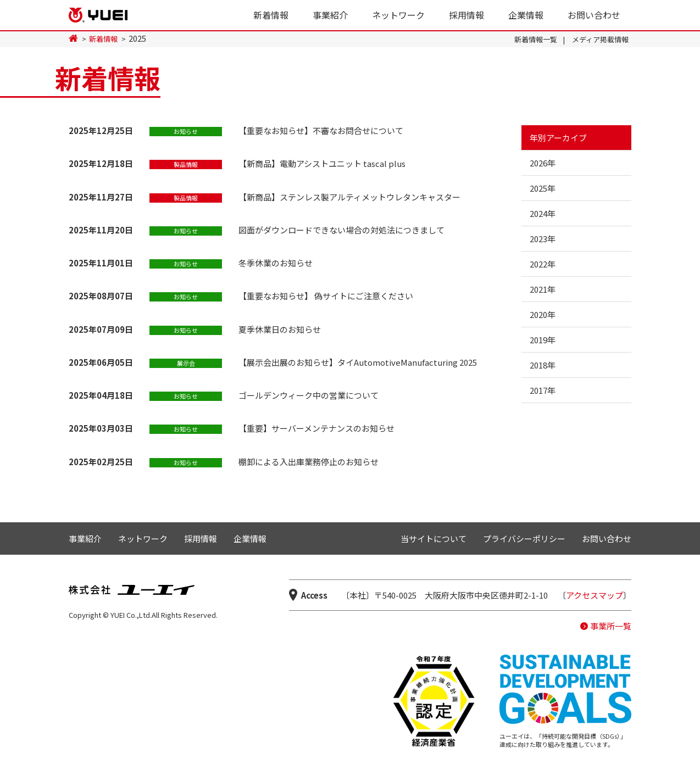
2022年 (543, 264)
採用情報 (466, 15)
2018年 (543, 365)
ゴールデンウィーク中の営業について (309, 395)
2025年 (543, 188)
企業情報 (526, 15)
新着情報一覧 (536, 39)
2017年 (543, 390)
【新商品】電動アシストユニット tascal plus (322, 163)
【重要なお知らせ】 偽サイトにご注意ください (326, 296)
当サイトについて (434, 539)
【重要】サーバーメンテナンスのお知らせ (316, 428)
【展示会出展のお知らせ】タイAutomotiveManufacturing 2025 (358, 362)
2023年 (543, 239)
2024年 (543, 213)
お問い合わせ (594, 15)
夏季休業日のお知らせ (280, 329)
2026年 (543, 163)
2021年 (543, 289)
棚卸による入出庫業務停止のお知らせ (309, 462)
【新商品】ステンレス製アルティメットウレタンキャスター (349, 197)
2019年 (543, 340)
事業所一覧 (611, 626)
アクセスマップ (595, 595)
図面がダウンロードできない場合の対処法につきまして (341, 230)
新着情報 (271, 15)
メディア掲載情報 (600, 39)
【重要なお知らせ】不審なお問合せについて (321, 130)
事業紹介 (330, 15)
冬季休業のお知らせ (276, 263)
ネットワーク (398, 15)
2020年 (543, 314)
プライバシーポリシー (524, 539)
